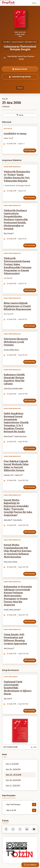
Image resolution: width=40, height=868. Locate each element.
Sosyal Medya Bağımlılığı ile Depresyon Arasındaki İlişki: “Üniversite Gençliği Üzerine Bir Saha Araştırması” (18, 508)
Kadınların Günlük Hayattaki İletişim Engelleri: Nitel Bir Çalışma (14, 379)
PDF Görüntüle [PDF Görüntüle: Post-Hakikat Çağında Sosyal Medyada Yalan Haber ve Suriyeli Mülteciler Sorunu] (30, 487)
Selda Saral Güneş (21, 436)
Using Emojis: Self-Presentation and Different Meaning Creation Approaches (15, 639)
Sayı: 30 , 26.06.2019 (13, 769)
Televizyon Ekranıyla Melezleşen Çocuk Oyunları (16, 342)
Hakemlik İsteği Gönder (20, 77)
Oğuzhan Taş (8, 475)
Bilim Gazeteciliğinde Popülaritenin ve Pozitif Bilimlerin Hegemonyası (17, 306)
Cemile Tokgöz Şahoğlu (12, 610)
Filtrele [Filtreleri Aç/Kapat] (20, 115)
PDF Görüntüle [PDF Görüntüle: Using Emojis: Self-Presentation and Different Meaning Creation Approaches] (30, 660)
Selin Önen (7, 699)
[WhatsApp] (13, 829)
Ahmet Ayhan (8, 436)
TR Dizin (20, 88)
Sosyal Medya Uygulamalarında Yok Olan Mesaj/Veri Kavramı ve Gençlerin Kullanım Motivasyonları (18, 551)
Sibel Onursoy (8, 648)
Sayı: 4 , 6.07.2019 (12, 764)
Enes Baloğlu (18, 520)
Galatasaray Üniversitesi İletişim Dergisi (20, 48)
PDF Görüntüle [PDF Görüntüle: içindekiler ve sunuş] (30, 150)
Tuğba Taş (18, 475)
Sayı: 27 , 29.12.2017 (13, 785)
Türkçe (35, 3)
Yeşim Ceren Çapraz (10, 562)
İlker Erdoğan (8, 233)
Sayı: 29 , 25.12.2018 (14, 775)
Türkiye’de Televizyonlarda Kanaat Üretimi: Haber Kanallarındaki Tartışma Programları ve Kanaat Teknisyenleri (18, 266)
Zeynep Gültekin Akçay (11, 350)
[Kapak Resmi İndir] (34, 747)
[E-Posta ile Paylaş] (34, 829)
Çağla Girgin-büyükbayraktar (13, 388)
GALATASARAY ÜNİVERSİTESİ (24, 42)
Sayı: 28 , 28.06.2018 (13, 780)
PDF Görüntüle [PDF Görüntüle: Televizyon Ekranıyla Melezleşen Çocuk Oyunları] (30, 362)
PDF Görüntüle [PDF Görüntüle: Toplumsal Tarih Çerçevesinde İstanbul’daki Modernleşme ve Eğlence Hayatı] (30, 711)
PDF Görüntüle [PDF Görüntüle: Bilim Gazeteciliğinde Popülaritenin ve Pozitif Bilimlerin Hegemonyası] (30, 326)
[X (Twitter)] (20, 829)
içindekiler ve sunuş (15, 134)
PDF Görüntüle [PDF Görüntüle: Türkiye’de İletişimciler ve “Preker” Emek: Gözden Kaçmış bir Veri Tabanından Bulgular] (30, 198)
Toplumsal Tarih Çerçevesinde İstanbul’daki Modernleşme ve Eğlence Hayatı (18, 688)
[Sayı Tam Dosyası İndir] (34, 805)
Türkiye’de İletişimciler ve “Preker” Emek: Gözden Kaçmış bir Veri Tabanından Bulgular (17, 176)
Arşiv (4, 754)
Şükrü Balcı (7, 520)
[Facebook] (6, 829)
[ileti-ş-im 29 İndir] (34, 810)
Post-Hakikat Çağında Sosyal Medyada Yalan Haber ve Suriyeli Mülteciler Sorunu (16, 466)
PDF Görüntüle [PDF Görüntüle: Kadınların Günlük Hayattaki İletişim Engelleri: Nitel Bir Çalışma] (30, 401)
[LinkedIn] (27, 829)
